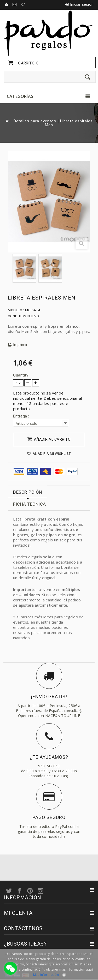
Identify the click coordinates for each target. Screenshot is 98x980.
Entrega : (22, 416)
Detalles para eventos (35, 121)
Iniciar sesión (82, 4)
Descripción (28, 492)
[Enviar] (88, 77)
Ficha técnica (30, 504)
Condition (17, 316)
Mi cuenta (18, 913)
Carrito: (28, 63)
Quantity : (22, 375)
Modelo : (16, 310)
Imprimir (20, 345)
